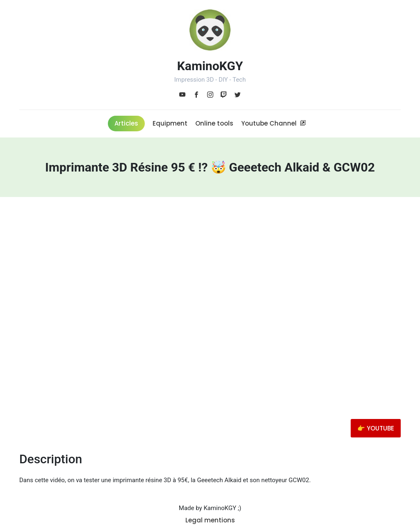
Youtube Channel (274, 123)
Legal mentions (210, 520)
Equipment (170, 123)
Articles (126, 123)
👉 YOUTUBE (376, 428)
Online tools (214, 123)
